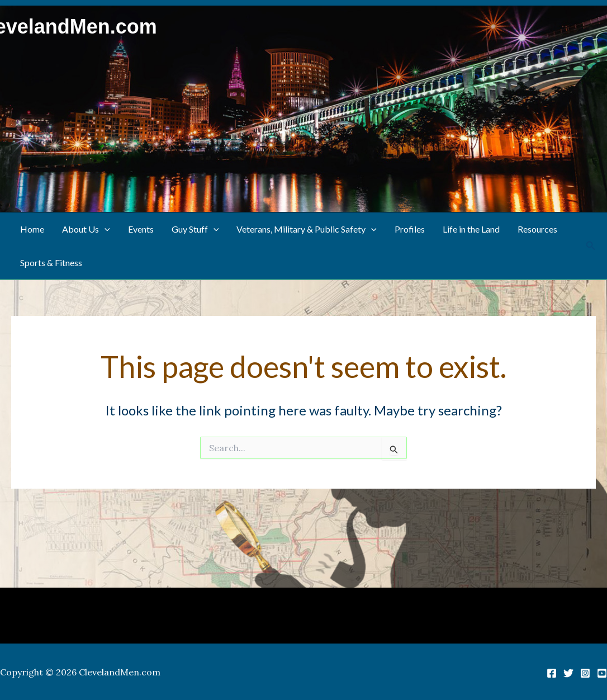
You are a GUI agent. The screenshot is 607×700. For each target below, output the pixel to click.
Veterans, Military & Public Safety (307, 229)
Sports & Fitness (51, 262)
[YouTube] (602, 673)
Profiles (410, 229)
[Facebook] (552, 673)
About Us (86, 229)
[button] (105, 229)
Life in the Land (471, 229)
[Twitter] (568, 673)
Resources (537, 229)
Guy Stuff (195, 229)
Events (141, 229)
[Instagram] (585, 673)
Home (32, 229)
